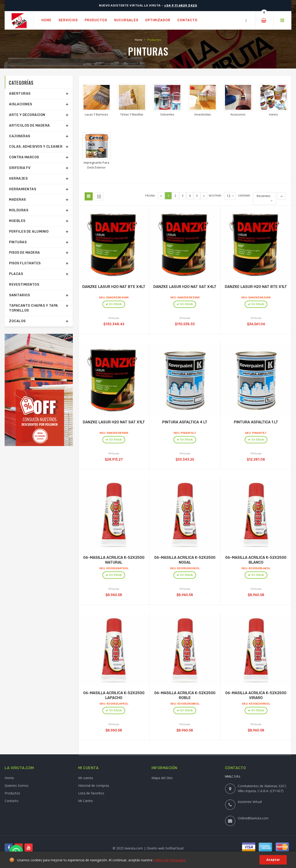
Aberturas (20, 94)
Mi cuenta (86, 778)
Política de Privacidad (169, 860)
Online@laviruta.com (253, 818)
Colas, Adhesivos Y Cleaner (36, 147)
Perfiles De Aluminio (29, 232)
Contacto (12, 801)
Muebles (17, 221)
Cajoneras (20, 136)
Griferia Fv (20, 168)
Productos (12, 793)
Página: (150, 195)
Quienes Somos (17, 785)
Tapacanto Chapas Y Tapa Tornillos (34, 308)
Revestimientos (24, 285)
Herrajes (18, 179)
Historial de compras (94, 785)
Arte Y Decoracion (27, 115)
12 (230, 196)
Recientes (264, 196)
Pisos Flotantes (25, 263)
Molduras (19, 210)
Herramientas (23, 189)
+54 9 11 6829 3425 (180, 5)
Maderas (17, 200)
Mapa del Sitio (162, 778)
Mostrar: (215, 195)
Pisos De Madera (25, 253)
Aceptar (273, 860)
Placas (16, 274)
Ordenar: (244, 195)
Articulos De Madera (29, 126)
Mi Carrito (86, 801)
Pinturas (18, 242)
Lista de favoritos (91, 793)
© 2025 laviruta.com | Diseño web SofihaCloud (148, 848)
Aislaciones (21, 104)
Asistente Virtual (250, 802)
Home (139, 40)
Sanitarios (19, 295)
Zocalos (17, 321)
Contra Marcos (24, 157)
